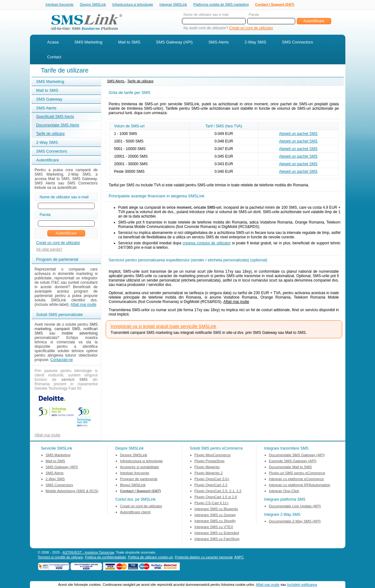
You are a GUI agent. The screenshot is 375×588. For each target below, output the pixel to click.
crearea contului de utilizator (207, 244)
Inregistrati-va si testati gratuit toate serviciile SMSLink (164, 327)
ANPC (239, 558)
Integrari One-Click (284, 492)
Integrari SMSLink (173, 5)
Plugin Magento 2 (209, 474)
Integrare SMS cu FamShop (217, 539)
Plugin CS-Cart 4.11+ (212, 504)
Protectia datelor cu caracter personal (204, 558)
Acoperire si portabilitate (140, 468)
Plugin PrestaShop (210, 462)
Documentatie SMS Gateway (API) (297, 456)
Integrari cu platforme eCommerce (296, 480)
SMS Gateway (49, 100)
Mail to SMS (129, 43)
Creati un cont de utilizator (251, 29)
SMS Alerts (219, 43)
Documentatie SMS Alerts (58, 126)
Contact (54, 58)
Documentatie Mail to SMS (290, 468)
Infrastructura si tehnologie (133, 5)
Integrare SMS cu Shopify (215, 521)
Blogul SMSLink (133, 486)
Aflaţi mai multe (268, 585)
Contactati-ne (62, 360)
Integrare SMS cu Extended (217, 533)
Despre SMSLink (93, 5)
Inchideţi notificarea (302, 585)
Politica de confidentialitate (105, 558)
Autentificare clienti (135, 513)
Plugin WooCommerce (213, 456)
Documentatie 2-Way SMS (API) (295, 522)
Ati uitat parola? (49, 250)
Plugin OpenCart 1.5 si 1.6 (216, 498)
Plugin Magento (207, 468)
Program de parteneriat (139, 480)
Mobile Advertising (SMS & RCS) (72, 492)
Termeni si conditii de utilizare (61, 558)
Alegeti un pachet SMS (298, 134)
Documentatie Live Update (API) (295, 507)
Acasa (53, 43)
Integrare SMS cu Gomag (215, 515)
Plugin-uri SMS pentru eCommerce (297, 474)
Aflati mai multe (84, 305)
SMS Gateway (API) (174, 43)
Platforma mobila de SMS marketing (221, 4)
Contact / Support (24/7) (275, 5)
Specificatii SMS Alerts (55, 117)
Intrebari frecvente (60, 5)
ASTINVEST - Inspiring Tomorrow (88, 553)
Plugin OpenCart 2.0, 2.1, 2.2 (218, 492)
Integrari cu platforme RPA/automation (300, 486)
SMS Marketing (88, 43)
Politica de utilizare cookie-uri (150, 558)
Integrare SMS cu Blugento (216, 509)
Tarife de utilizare (51, 134)
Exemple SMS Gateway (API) (293, 462)
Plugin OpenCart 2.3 (211, 486)
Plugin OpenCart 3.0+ (212, 480)
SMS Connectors (297, 43)
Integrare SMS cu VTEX (214, 527)
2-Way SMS (255, 43)
